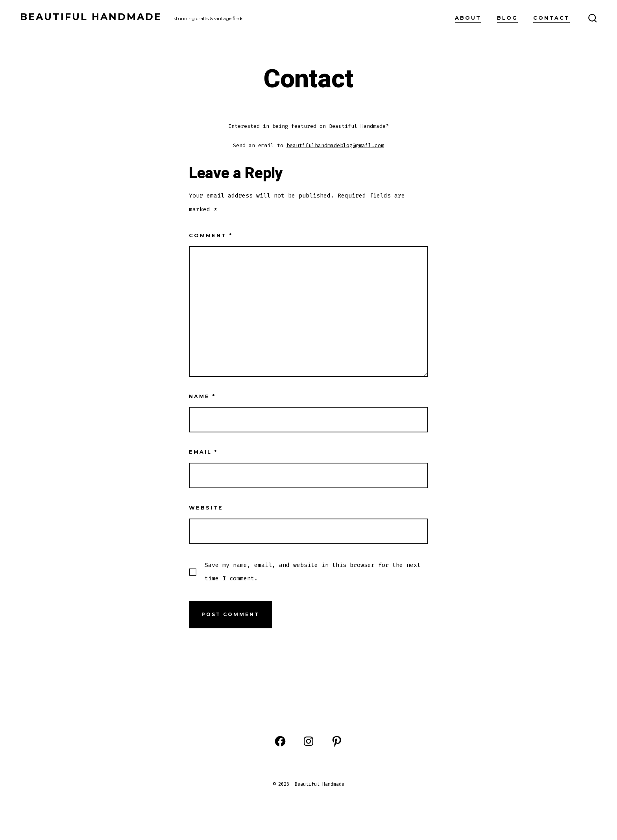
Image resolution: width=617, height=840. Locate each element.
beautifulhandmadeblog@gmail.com (335, 145)
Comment (211, 235)
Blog (507, 18)
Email (203, 452)
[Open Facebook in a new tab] (280, 741)
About (468, 18)
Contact (551, 18)
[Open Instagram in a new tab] (308, 741)
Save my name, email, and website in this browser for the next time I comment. (313, 572)
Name (202, 396)
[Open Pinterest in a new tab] (337, 741)
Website (206, 508)
